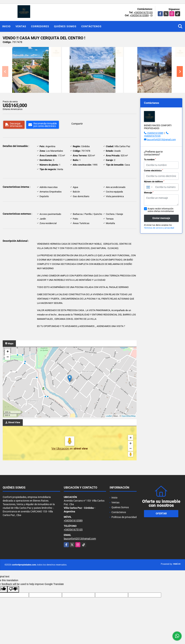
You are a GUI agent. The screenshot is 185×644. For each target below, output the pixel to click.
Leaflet (109, 416)
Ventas (21, 26)
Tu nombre (150, 160)
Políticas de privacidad (124, 517)
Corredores (40, 26)
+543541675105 (143, 12)
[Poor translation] (13, 589)
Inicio (6, 26)
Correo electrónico (153, 171)
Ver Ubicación (61, 449)
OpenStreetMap (129, 416)
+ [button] (8, 352)
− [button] (8, 357)
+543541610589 (139, 15)
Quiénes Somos (65, 26)
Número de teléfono (154, 182)
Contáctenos (91, 26)
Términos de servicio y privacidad (159, 228)
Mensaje (149, 193)
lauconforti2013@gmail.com (161, 139)
